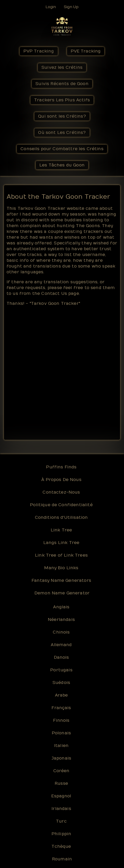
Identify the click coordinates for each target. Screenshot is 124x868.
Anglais (61, 607)
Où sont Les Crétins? (62, 133)
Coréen (61, 771)
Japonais (61, 758)
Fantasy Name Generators (61, 581)
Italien (61, 746)
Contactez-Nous (61, 492)
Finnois (61, 720)
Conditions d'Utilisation (61, 517)
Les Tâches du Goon (62, 165)
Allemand (61, 645)
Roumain (62, 859)
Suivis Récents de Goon (62, 84)
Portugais (61, 670)
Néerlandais (61, 620)
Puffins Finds (61, 467)
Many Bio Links (61, 568)
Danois (61, 657)
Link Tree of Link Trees (61, 555)
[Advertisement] (62, 373)
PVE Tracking (86, 51)
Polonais (61, 733)
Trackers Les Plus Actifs (62, 100)
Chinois (61, 632)
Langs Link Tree (61, 543)
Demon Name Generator (62, 593)
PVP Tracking (39, 51)
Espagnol (61, 796)
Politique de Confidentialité (61, 505)
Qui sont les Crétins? (62, 116)
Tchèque (61, 846)
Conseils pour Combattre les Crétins (62, 149)
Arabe (61, 695)
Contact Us (54, 294)
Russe (61, 783)
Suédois (61, 683)
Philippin (61, 834)
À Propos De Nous (61, 480)
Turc (61, 821)
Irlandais (61, 809)
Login (51, 7)
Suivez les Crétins (62, 67)
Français (61, 708)
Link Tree (61, 530)
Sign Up (71, 7)
